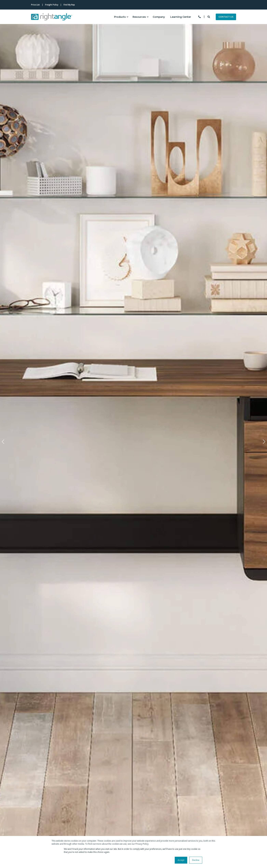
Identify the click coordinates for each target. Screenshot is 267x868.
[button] (3, 442)
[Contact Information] (200, 16)
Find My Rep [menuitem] (69, 5)
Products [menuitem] (120, 17)
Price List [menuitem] (35, 5)
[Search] (209, 16)
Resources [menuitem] (139, 17)
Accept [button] (181, 860)
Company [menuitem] (159, 17)
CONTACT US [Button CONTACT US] (226, 17)
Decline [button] (196, 860)
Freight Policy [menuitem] (52, 5)
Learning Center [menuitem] (181, 17)
